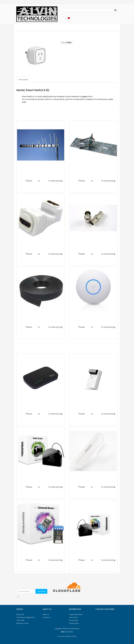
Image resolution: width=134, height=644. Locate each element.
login (113, 36)
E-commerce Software (64, 636)
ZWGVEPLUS (24, 404)
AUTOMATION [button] (53, 2)
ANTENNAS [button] (29, 2)
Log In (82, 14)
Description (23, 79)
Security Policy (74, 623)
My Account (20, 614)
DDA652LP (23, 171)
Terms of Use (73, 617)
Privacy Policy (39, 599)
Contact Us (66, 14)
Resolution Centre (22, 623)
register (107, 39)
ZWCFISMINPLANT (80, 404)
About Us (75, 14)
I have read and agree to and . (32, 598)
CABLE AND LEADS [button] (66, 2)
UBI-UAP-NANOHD (80, 317)
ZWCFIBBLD (24, 477)
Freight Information (76, 614)
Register (89, 14)
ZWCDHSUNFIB (25, 550)
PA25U (74, 244)
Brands (20, 2)
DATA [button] (77, 2)
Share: (67, 43)
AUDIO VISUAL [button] (40, 2)
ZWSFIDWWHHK (78, 477)
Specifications (38, 79)
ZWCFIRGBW (77, 550)
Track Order (20, 620)
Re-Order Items (99, 14)
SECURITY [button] (100, 2)
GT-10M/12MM (25, 317)
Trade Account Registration (26, 617)
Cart (68, 18)
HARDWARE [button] (85, 2)
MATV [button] (92, 2)
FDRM (74, 171)
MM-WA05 (23, 244)
